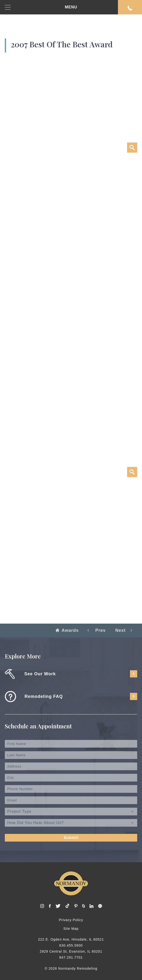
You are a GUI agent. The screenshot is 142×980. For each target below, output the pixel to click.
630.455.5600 (71, 945)
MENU (41, 7)
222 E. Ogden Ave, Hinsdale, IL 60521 (71, 939)
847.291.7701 (71, 957)
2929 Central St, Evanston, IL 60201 (71, 951)
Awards (67, 630)
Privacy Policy (71, 920)
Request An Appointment (130, 8)
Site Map (71, 929)
